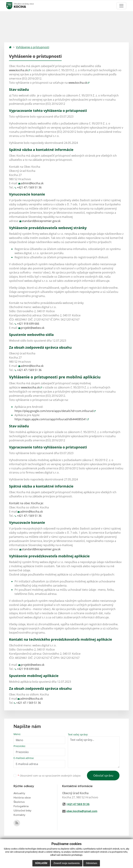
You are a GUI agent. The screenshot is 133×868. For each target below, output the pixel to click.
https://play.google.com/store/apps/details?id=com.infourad (54, 411)
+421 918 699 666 (28, 324)
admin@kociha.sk (32, 183)
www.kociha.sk (18, 70)
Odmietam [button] (92, 863)
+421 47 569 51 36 (78, 804)
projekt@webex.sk (33, 328)
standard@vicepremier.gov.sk (41, 221)
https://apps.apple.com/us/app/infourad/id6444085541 (51, 419)
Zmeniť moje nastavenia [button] (67, 863)
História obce (22, 798)
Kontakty (19, 815)
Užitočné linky (22, 811)
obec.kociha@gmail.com (82, 811)
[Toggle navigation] (121, 6)
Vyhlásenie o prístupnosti (33, 47)
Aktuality (19, 793)
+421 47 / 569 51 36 (29, 187)
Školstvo (19, 802)
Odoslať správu (103, 776)
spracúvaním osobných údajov (63, 776)
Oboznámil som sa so (49, 776)
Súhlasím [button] (41, 863)
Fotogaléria (21, 806)
